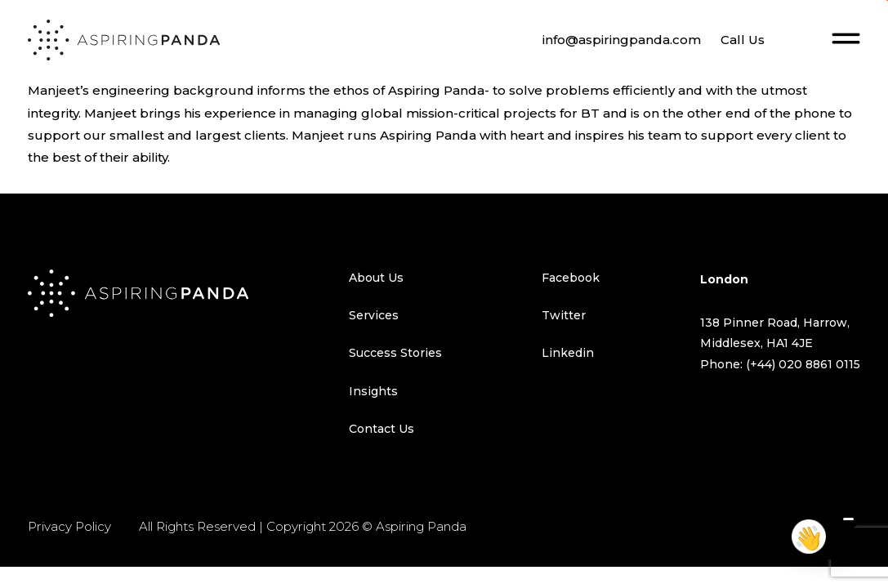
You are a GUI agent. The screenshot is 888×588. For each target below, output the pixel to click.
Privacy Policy (69, 526)
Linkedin (568, 353)
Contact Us (382, 429)
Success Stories (395, 353)
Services (374, 315)
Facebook (571, 278)
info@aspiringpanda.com (622, 40)
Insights (373, 391)
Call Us (743, 40)
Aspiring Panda (421, 526)
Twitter (564, 315)
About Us (376, 278)
